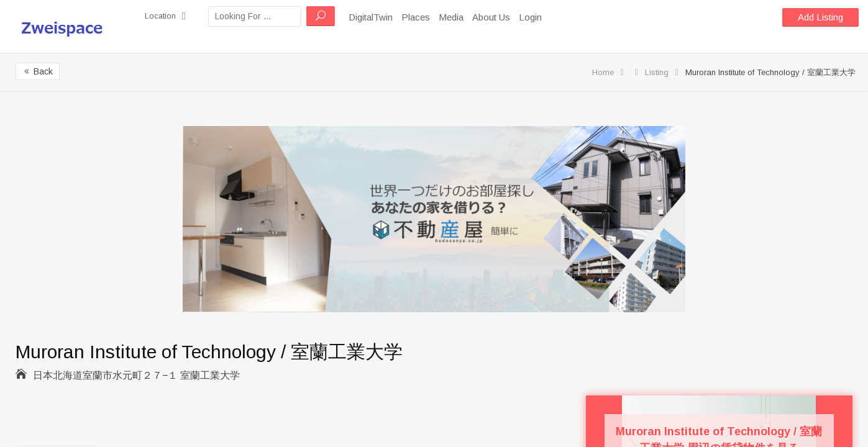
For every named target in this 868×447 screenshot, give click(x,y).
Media (456, 17)
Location (168, 16)
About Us (496, 17)
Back (38, 71)
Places (421, 17)
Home (603, 72)
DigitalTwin (376, 17)
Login (535, 17)
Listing (657, 72)
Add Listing (820, 17)
